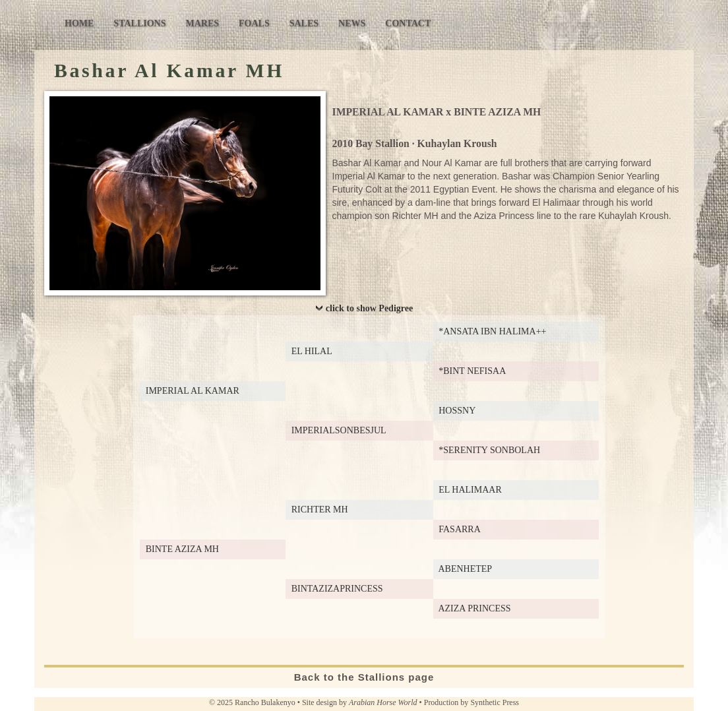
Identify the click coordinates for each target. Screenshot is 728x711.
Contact (408, 23)
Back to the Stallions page (364, 677)
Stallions (139, 23)
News (352, 23)
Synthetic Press (495, 702)
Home (79, 23)
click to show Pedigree (369, 308)
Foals (254, 23)
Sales (304, 23)
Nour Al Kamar (452, 163)
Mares (202, 23)
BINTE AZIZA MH (497, 112)
